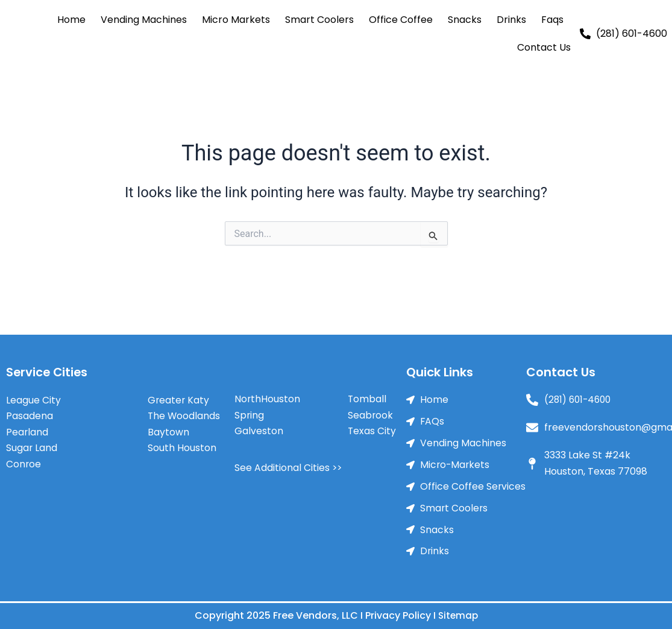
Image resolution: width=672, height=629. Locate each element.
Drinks (511, 20)
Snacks (465, 20)
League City (33, 397)
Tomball (367, 397)
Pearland (27, 429)
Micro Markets (236, 20)
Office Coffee (401, 20)
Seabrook (371, 412)
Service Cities (48, 370)
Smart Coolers (319, 20)
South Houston (182, 445)
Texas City (372, 428)
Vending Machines (144, 20)
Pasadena (30, 413)
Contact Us (544, 47)
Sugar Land (32, 445)
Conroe (24, 461)
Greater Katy (179, 397)
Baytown (168, 429)
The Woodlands (184, 413)
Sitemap (458, 615)
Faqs (552, 20)
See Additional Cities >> (289, 465)
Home (71, 20)
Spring (250, 412)
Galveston (259, 428)
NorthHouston (268, 397)
